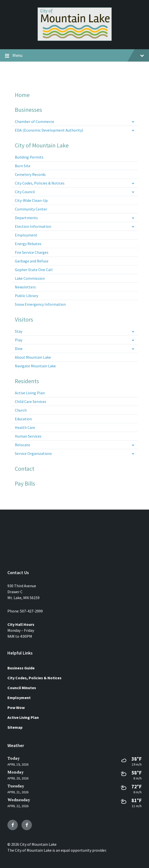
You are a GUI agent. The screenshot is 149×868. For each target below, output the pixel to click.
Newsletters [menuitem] (25, 287)
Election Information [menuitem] (33, 226)
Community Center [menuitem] (31, 209)
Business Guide (21, 668)
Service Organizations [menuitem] (33, 453)
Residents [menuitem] (27, 381)
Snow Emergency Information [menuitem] (40, 304)
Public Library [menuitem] (26, 296)
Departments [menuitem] (26, 218)
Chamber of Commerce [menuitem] (34, 121)
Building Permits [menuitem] (29, 157)
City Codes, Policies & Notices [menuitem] (40, 183)
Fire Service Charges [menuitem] (32, 252)
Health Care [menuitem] (25, 427)
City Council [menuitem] (25, 192)
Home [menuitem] (22, 95)
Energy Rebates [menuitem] (28, 244)
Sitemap (15, 727)
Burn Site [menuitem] (23, 166)
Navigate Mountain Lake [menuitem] (35, 366)
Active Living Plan (23, 717)
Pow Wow (16, 707)
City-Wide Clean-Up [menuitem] (31, 200)
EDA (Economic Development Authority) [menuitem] (49, 130)
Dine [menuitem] (19, 349)
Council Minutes (22, 688)
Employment (19, 698)
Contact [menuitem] (25, 469)
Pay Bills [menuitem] (25, 484)
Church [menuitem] (21, 410)
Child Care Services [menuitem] (31, 401)
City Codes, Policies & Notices (34, 678)
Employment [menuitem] (26, 235)
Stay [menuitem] (19, 331)
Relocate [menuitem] (22, 445)
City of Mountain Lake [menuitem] (42, 145)
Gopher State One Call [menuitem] (34, 270)
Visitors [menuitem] (24, 320)
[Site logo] (75, 39)
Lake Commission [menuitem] (30, 278)
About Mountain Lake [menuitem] (33, 357)
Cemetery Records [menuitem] (30, 174)
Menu (74, 56)
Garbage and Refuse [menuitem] (32, 261)
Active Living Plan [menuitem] (30, 393)
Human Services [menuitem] (28, 436)
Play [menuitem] (19, 340)
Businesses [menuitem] (28, 110)
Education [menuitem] (23, 419)
